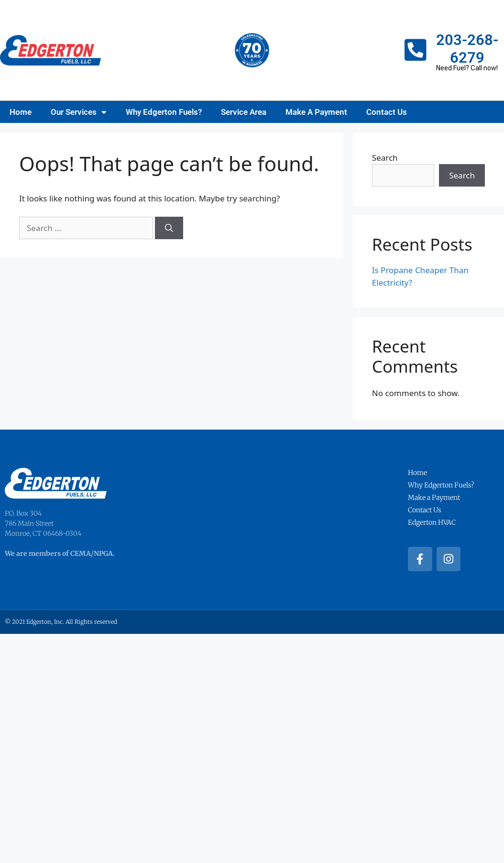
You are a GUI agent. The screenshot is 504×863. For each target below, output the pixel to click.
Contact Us (387, 112)
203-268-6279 (467, 49)
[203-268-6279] (416, 50)
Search (385, 158)
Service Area (244, 112)
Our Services (79, 112)
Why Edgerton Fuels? (164, 112)
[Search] (169, 228)
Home (21, 112)
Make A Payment (316, 112)
